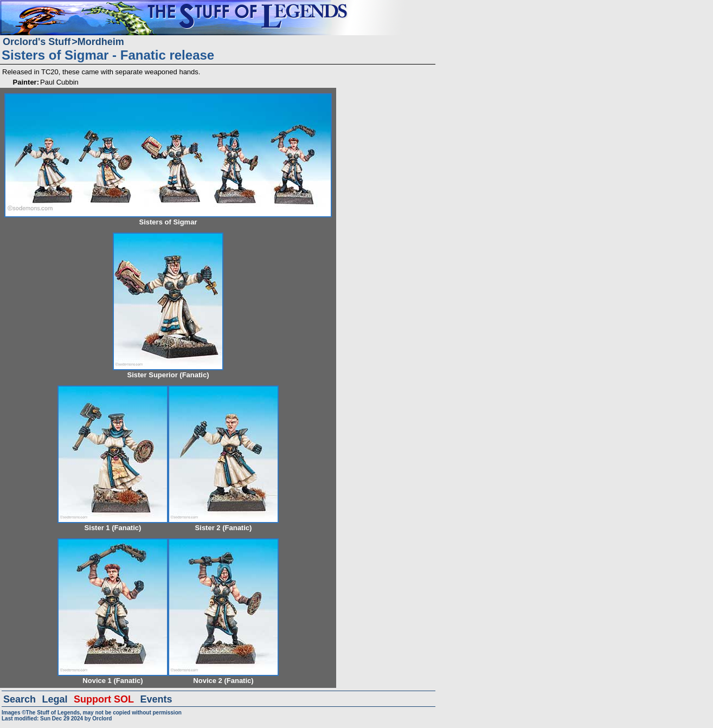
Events (156, 699)
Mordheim (101, 42)
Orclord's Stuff (37, 42)
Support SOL (104, 699)
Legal (55, 699)
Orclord (102, 719)
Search (20, 699)
